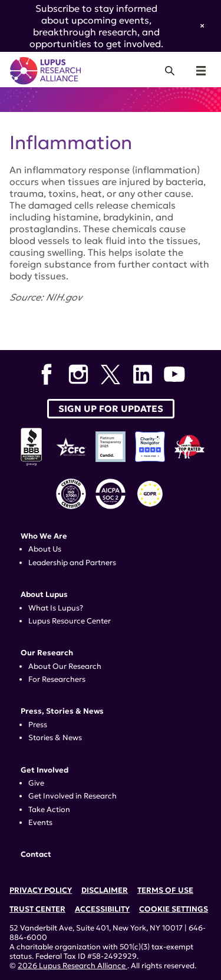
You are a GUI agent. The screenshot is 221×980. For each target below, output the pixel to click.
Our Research (47, 653)
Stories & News (55, 738)
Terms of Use (165, 890)
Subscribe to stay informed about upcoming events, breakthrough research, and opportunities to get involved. (96, 26)
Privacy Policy (41, 890)
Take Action (49, 810)
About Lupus (44, 595)
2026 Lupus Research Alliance (72, 966)
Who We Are (44, 536)
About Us (45, 549)
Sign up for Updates (111, 409)
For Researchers (57, 679)
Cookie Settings (174, 909)
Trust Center (37, 909)
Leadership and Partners (72, 563)
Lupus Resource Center (70, 621)
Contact (36, 854)
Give (36, 783)
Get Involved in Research (72, 796)
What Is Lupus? (56, 608)
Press (38, 725)
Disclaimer (105, 890)
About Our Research (65, 666)
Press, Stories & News (62, 711)
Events (40, 823)
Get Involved (44, 770)
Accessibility (102, 909)
